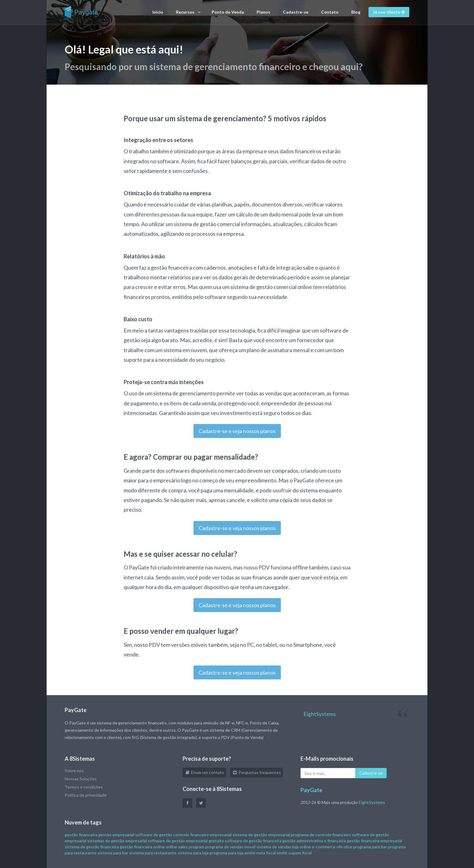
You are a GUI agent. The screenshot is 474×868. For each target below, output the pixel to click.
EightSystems (320, 714)
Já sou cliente (389, 12)
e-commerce (324, 847)
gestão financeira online (142, 847)
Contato (330, 12)
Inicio (158, 12)
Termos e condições (84, 787)
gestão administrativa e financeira (314, 841)
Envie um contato (204, 772)
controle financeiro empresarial (202, 835)
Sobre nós (74, 771)
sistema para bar (113, 853)
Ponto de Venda (228, 12)
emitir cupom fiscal (294, 853)
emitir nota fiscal (260, 853)
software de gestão (154, 835)
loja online (302, 847)
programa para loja (227, 853)
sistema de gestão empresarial (261, 835)
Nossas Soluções (81, 779)
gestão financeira (81, 835)
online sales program (185, 847)
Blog (356, 12)
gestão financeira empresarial (374, 841)
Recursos (188, 12)
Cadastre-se (296, 12)
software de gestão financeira (253, 841)
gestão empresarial (116, 835)
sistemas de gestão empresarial (117, 841)
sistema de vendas (274, 847)
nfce (348, 847)
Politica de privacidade (86, 795)
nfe (340, 847)
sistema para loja (193, 853)
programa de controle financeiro (321, 835)
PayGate (311, 790)
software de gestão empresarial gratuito (186, 841)
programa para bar (370, 847)
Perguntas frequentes (256, 772)
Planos (263, 12)
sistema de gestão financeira (92, 847)
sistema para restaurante (153, 853)
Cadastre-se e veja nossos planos (237, 431)
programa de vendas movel (230, 847)
